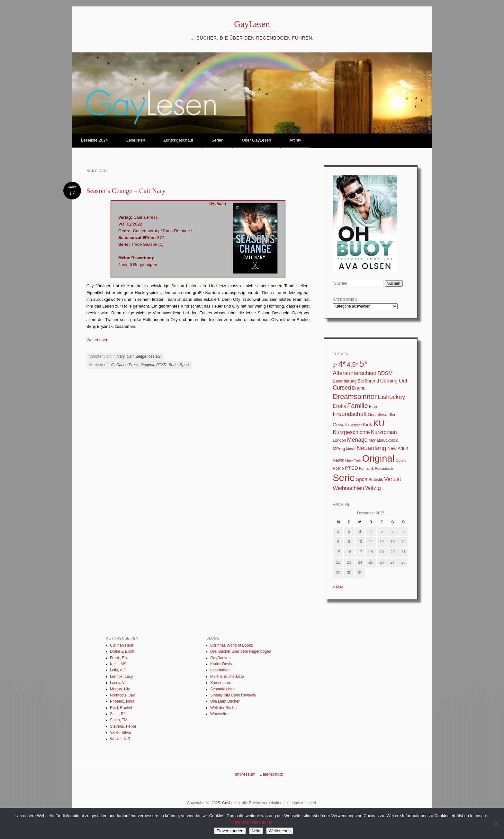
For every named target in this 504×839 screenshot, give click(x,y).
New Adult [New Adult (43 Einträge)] (398, 448)
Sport (184, 365)
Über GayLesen (256, 140)
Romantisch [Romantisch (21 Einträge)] (384, 468)
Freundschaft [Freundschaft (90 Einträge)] (350, 414)
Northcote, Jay (122, 695)
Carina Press (127, 365)
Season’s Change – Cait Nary (126, 191)
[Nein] (496, 824)
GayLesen (252, 24)
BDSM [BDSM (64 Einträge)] (385, 373)
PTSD (161, 365)
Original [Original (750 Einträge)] (378, 458)
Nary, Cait (125, 356)
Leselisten (136, 140)
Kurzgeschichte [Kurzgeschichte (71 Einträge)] (351, 432)
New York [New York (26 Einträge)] (353, 460)
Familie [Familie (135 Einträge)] (358, 406)
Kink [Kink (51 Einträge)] (367, 424)
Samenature (221, 683)
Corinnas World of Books (232, 645)
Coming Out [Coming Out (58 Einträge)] (394, 381)
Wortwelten (220, 714)
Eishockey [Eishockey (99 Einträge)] (391, 397)
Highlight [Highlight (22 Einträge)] (355, 425)
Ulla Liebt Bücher (225, 701)
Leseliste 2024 (94, 140)
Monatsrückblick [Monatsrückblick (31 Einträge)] (383, 440)
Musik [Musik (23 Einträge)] (351, 449)
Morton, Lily (120, 689)
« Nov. (338, 587)
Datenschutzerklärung (252, 822)
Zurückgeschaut (178, 140)
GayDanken (220, 658)
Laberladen (220, 670)
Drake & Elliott (122, 651)
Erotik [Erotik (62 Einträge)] (339, 406)
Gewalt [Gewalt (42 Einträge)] (340, 425)
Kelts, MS (118, 664)
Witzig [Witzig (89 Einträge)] (373, 488)
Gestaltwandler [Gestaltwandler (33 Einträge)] (382, 415)
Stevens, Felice (123, 726)
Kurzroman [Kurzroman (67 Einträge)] (384, 432)
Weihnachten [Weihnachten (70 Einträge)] (348, 488)
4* (112, 365)
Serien (218, 140)
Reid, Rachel (121, 708)
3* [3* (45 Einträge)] (335, 365)
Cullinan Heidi (122, 645)
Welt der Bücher (224, 708)
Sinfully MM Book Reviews (233, 695)
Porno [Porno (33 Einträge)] (338, 468)
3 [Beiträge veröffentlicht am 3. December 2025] (360, 531)
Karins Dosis (221, 664)
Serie (173, 365)
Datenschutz (271, 774)
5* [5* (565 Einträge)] (364, 364)
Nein (256, 831)
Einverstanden (230, 831)
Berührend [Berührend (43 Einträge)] (369, 381)
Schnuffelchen (222, 689)
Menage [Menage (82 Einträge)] (357, 440)
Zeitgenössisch (148, 356)
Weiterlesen (97, 340)
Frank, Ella (119, 658)
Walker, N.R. (121, 739)
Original (147, 365)
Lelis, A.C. (119, 670)
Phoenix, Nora (122, 701)
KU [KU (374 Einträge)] (379, 423)
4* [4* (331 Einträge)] (342, 364)
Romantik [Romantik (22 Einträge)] (366, 468)
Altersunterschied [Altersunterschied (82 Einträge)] (355, 373)
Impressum (245, 774)
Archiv (295, 140)
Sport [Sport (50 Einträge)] (362, 479)
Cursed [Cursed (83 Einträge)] (342, 388)
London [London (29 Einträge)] (339, 440)
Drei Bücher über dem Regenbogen (241, 651)
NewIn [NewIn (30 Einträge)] (338, 460)
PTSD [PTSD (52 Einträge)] (351, 468)
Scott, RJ (118, 714)
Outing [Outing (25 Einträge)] (401, 460)
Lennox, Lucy (121, 677)
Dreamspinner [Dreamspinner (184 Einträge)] (355, 396)
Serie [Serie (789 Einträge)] (344, 478)
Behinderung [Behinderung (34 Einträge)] (345, 381)
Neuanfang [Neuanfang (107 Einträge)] (371, 448)
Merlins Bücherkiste (227, 677)
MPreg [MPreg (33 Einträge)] (339, 449)
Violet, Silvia (120, 733)
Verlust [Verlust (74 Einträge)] (392, 479)
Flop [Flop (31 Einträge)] (373, 407)
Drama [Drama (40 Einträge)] (359, 388)
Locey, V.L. (119, 683)
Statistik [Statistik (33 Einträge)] (376, 479)
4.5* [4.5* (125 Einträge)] (352, 364)
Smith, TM (119, 720)
